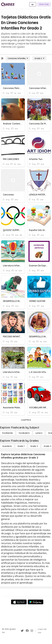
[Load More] (26, 420)
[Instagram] (32, 631)
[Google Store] (35, 602)
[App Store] (19, 602)
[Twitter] (22, 631)
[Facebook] (27, 631)
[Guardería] (7, 446)
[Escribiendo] (8, 433)
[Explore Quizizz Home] (8, 4)
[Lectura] (39, 433)
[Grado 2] (39, 58)
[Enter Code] (44, 4)
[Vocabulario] (24, 433)
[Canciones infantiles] (18, 58)
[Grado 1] (21, 446)
